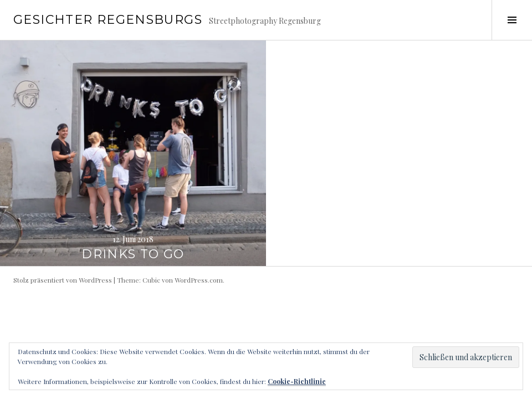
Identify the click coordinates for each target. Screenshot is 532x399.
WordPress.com (199, 280)
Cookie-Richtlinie (297, 381)
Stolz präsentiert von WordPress (63, 280)
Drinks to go (133, 254)
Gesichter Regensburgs (108, 20)
